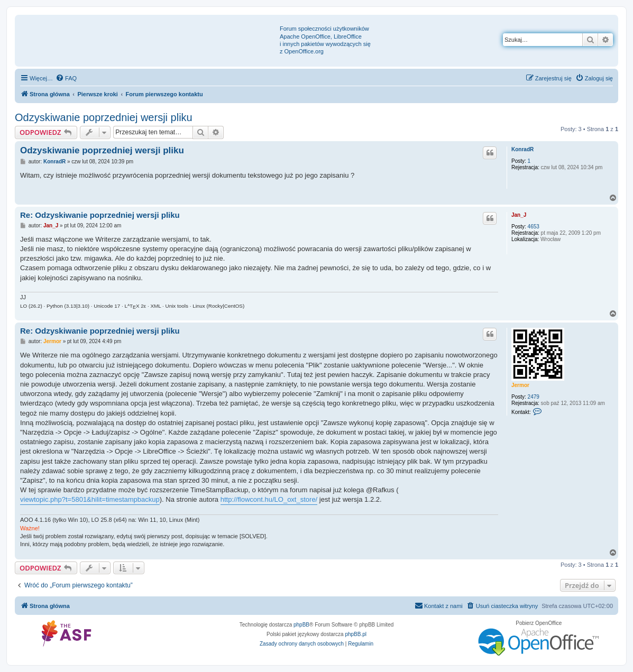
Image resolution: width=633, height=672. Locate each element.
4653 (534, 227)
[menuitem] (66, 78)
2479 (534, 397)
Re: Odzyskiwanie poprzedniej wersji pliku (100, 215)
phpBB (301, 625)
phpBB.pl (356, 634)
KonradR (522, 149)
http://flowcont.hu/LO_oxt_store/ (269, 499)
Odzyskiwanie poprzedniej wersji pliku (104, 117)
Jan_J (519, 215)
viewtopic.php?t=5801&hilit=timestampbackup (90, 499)
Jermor (520, 385)
